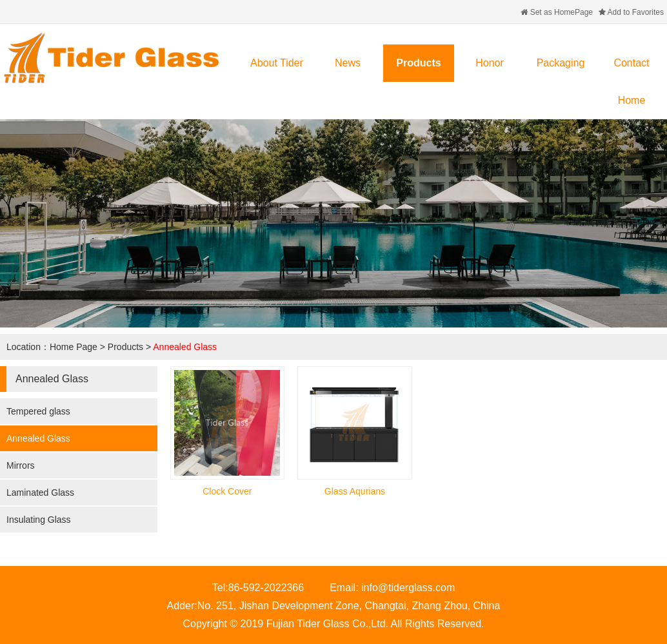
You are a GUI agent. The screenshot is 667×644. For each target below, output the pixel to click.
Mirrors (21, 465)
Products (418, 63)
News (348, 63)
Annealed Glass (185, 347)
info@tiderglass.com (408, 588)
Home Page (74, 347)
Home (632, 100)
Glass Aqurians (355, 491)
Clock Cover (227, 491)
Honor (490, 63)
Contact (631, 63)
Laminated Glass (40, 493)
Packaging (561, 63)
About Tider (277, 63)
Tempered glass (38, 411)
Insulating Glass (39, 520)
